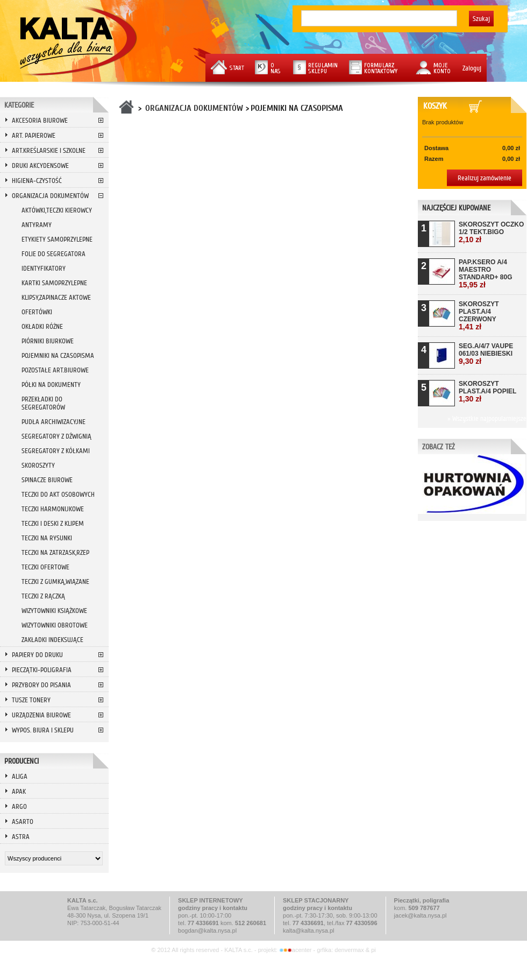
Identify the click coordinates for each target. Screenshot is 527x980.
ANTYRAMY (37, 225)
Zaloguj (472, 68)
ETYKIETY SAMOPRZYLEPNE (57, 239)
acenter (296, 950)
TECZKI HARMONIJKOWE (53, 509)
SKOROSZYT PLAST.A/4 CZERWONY (479, 316)
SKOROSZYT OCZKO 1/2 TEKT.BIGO (491, 232)
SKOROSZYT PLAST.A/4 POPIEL (487, 392)
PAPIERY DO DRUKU (37, 655)
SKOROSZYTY (38, 465)
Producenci (22, 761)
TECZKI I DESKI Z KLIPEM (53, 523)
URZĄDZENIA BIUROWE (41, 715)
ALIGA (20, 776)
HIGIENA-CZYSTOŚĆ (37, 181)
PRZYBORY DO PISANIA (41, 685)
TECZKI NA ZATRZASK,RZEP (55, 552)
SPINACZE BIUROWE (47, 480)
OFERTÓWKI (37, 312)
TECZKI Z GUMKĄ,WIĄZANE (55, 581)
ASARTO (23, 822)
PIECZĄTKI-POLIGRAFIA (42, 670)
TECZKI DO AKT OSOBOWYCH (58, 494)
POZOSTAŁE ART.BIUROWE (55, 370)
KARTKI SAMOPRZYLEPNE (54, 283)
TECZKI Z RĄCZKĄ (43, 596)
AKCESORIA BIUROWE (40, 120)
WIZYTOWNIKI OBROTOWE (55, 625)
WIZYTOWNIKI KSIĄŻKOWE (54, 611)
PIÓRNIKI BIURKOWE (48, 341)
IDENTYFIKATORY (44, 268)
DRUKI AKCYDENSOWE (40, 165)
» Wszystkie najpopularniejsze (487, 418)
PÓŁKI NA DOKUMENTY (51, 385)
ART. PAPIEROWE (34, 135)
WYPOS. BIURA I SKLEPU (43, 730)
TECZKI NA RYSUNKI (47, 538)
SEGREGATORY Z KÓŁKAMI (56, 451)
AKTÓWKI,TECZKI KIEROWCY (57, 210)
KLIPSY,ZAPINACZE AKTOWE (56, 297)
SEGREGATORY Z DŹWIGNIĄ (56, 436)
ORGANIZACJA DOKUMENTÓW (50, 196)
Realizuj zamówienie (485, 178)
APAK (19, 791)
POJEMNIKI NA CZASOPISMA (58, 355)
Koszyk (437, 106)
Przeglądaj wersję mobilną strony (263, 965)
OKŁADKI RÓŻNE (42, 326)
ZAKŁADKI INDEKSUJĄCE (52, 640)
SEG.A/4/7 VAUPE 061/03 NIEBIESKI (486, 354)
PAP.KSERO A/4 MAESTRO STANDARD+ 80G (485, 274)
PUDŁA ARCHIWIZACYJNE (54, 422)
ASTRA (21, 837)
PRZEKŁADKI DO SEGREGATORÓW (43, 403)
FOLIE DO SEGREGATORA (54, 254)
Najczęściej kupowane (456, 208)
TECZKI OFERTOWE (45, 567)
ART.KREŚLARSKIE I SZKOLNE (49, 150)
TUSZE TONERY (31, 700)
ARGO (19, 806)
